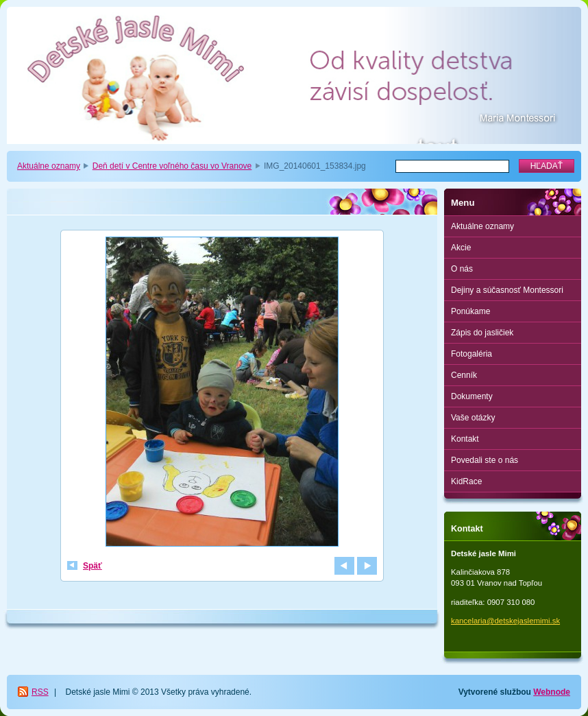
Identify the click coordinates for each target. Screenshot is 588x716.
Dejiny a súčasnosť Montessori (507, 290)
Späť (93, 566)
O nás (462, 269)
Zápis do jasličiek (482, 333)
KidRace (466, 481)
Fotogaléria (471, 354)
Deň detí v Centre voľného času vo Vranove (172, 166)
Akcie (461, 248)
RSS (40, 692)
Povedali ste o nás (485, 460)
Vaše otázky (473, 418)
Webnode (552, 692)
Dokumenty (472, 396)
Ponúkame (470, 311)
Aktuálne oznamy (49, 166)
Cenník (464, 375)
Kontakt (465, 439)
